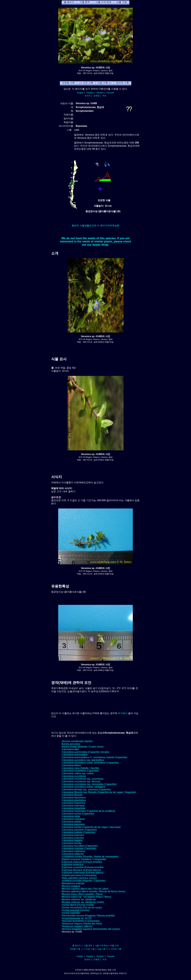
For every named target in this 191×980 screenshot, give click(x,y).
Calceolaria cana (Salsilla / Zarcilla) (80, 768)
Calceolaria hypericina (73, 803)
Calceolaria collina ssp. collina (78, 773)
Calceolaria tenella (71, 843)
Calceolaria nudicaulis (73, 819)
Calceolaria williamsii (73, 854)
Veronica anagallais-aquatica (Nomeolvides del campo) (91, 929)
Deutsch (100, 93)
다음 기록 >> (103, 949)
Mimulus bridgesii (71, 886)
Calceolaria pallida (71, 822)
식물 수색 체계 (101, 946)
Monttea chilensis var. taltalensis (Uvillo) (83, 902)
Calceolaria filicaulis (72, 795)
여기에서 (123, 713)
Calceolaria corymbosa (74, 776)
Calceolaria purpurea (73, 838)
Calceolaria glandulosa (74, 800)
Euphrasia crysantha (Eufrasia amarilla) (83, 867)
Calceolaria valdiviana (73, 851)
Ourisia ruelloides (71, 913)
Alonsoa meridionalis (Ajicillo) (77, 741)
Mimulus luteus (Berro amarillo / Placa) (82, 894)
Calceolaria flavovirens (74, 798)
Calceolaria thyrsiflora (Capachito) (80, 846)
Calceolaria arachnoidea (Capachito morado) (85, 752)
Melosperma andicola (73, 883)
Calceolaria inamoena (73, 806)
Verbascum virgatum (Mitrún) (77, 926)
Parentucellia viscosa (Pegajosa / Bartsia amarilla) (88, 916)
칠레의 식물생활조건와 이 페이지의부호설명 (95, 225)
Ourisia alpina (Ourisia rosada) (78, 905)
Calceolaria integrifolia (73, 808)
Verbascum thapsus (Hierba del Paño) (82, 924)
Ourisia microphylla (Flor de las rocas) (82, 908)
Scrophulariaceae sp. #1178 (76, 918)
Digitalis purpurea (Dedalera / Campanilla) (84, 859)
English (80, 93)
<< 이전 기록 (89, 949)
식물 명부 (88, 946)
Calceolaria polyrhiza (73, 835)
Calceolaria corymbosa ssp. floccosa (81, 781)
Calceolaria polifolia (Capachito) (78, 832)
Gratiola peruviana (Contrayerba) (79, 875)
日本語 (96, 96)
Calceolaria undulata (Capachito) (79, 849)
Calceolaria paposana (73, 824)
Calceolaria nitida (71, 816)
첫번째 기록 (75, 949)
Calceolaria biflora (71, 765)
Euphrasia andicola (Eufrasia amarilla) (82, 862)
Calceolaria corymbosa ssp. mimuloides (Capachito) (89, 784)
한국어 (88, 96)
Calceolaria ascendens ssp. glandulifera (83, 760)
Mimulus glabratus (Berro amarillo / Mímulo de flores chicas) (93, 891)
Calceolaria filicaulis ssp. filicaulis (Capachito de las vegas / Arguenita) (99, 792)
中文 (104, 96)
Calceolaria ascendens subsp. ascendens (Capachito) (90, 763)
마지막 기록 (116, 949)
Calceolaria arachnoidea (75, 755)
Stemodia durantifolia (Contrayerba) (81, 921)
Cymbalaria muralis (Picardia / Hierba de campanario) (90, 857)
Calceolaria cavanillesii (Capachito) (80, 771)
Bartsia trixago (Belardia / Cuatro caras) (83, 747)
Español (90, 93)
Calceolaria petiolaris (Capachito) (79, 830)
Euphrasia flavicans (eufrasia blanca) (81, 870)
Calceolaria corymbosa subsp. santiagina (83, 787)
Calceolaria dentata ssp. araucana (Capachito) (86, 790)
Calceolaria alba (70, 749)
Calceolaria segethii (72, 840)
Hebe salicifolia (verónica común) (79, 878)
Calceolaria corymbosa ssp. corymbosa (82, 779)
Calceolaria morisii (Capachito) (78, 814)
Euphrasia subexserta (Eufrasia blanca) (83, 873)
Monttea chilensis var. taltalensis (79, 899)
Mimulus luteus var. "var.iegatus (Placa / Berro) (86, 897)
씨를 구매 (114, 946)
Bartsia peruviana (71, 744)
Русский (110, 93)
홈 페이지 (77, 946)
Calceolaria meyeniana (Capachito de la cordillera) (88, 811)
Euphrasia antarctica (73, 865)
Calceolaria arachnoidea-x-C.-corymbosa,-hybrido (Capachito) (94, 757)
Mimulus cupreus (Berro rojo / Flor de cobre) (85, 889)
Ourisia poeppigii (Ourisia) (75, 910)
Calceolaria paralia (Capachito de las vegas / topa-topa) (91, 827)
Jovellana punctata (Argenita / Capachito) (84, 881)
